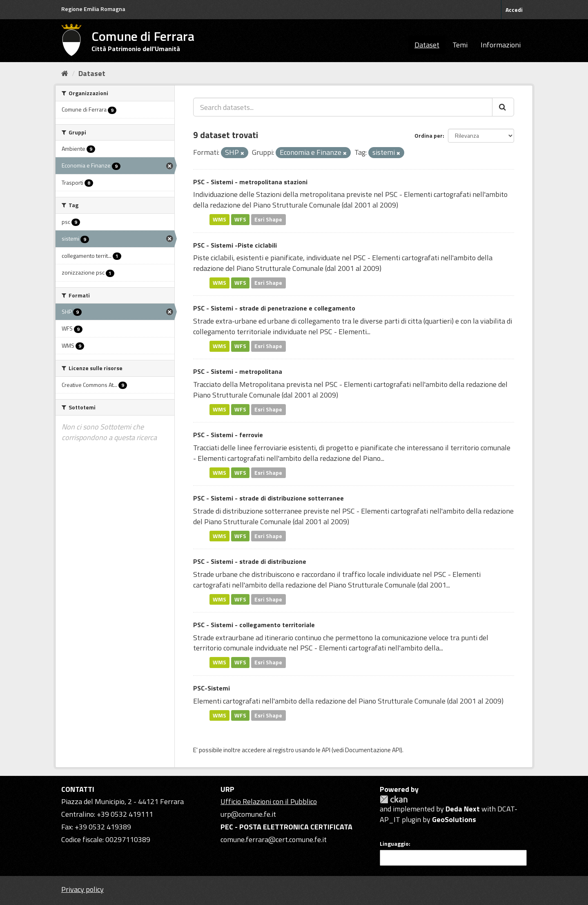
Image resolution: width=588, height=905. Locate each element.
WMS (219, 219)
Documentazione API (373, 750)
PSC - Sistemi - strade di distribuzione (250, 561)
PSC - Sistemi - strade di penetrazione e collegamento (274, 308)
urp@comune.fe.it (248, 814)
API (326, 750)
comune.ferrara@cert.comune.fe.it (274, 839)
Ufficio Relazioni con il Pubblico (269, 801)
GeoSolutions (454, 819)
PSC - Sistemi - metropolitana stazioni (250, 182)
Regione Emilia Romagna (93, 9)
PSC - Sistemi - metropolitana (238, 371)
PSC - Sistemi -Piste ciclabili (235, 245)
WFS (240, 219)
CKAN (394, 799)
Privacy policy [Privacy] (82, 889)
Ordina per (429, 135)
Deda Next (463, 809)
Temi (460, 45)
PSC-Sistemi (212, 688)
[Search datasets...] (343, 107)
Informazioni (501, 45)
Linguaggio (394, 844)
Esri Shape (268, 219)
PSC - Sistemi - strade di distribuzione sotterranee (268, 498)
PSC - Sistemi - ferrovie (228, 435)
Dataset (427, 45)
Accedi (514, 10)
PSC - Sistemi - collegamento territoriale (254, 625)
